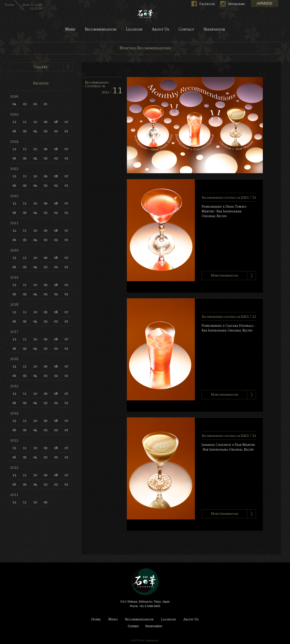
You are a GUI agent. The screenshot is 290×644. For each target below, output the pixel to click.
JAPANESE (265, 3)
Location (134, 29)
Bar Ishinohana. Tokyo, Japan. (145, 14)
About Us (161, 29)
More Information (224, 275)
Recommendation (101, 29)
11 (25, 122)
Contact (186, 29)
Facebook (207, 4)
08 (56, 122)
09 (46, 122)
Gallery (41, 67)
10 (35, 122)
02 (35, 104)
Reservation (214, 29)
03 (25, 104)
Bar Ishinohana (145, 582)
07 (66, 122)
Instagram (236, 4)
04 (14, 104)
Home (96, 619)
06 (14, 131)
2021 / (112, 92)
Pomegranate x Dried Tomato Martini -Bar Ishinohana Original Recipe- (224, 211)
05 (25, 131)
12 (14, 122)
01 (46, 104)
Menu (70, 29)
